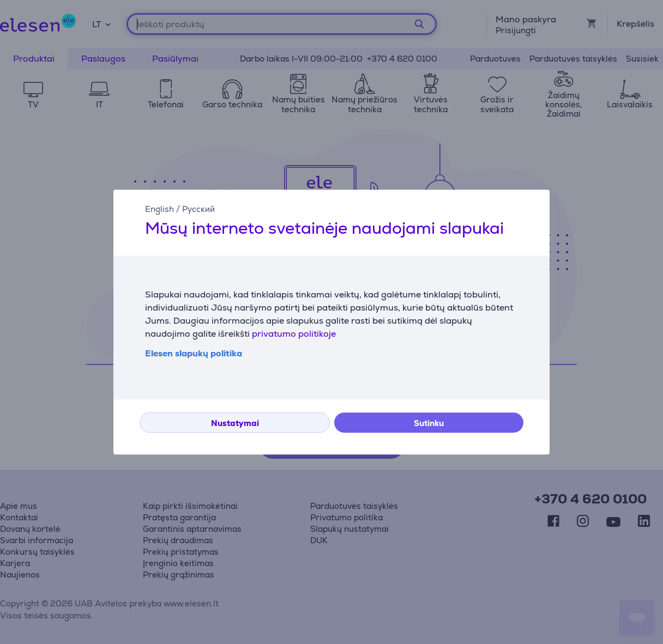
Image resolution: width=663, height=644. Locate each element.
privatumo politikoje (294, 334)
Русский (198, 209)
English (159, 209)
